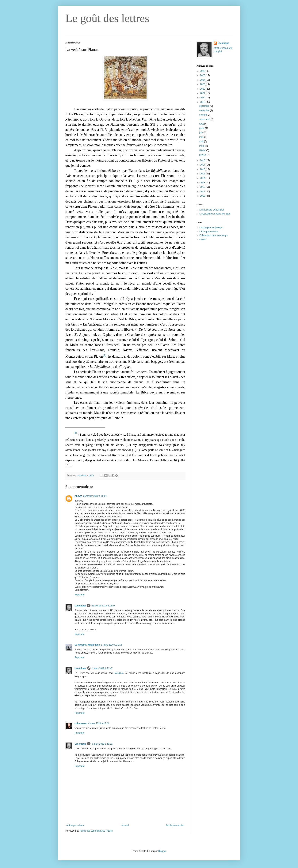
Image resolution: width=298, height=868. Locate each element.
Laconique (80, 606)
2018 (203, 160)
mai (201, 137)
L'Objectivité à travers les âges (215, 214)
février (203, 150)
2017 (203, 165)
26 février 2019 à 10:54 (95, 496)
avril (202, 141)
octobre (203, 115)
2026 (203, 71)
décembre (205, 106)
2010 (203, 196)
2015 (203, 174)
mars (202, 146)
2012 (203, 187)
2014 (203, 178)
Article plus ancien (175, 825)
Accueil (125, 825)
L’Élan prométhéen (209, 232)
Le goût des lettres (107, 18)
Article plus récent (75, 825)
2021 (203, 93)
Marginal (119, 673)
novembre (205, 110)
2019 (203, 102)
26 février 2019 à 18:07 (103, 606)
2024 (203, 80)
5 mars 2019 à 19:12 (102, 744)
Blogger (162, 851)
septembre (205, 119)
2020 (203, 98)
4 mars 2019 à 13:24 (99, 723)
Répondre (80, 595)
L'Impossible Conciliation (212, 210)
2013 (203, 183)
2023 (203, 84)
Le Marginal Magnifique (87, 645)
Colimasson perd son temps (214, 235)
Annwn (78, 496)
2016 (203, 169)
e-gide (202, 239)
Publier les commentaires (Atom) (96, 831)
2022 (203, 89)
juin (201, 132)
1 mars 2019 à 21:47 (102, 668)
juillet (202, 128)
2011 (203, 192)
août (202, 124)
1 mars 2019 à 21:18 (111, 645)
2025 (203, 75)
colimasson (81, 723)
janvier (203, 155)
